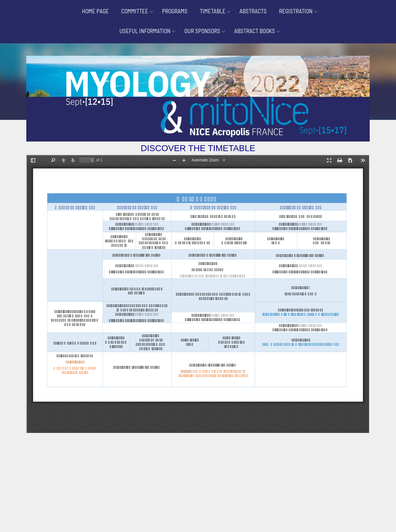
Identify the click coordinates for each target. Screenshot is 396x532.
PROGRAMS (175, 11)
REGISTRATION (296, 11)
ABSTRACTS (253, 11)
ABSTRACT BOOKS (255, 31)
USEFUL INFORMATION (145, 31)
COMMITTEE (135, 11)
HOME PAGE (95, 11)
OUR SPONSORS (202, 31)
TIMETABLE (213, 11)
